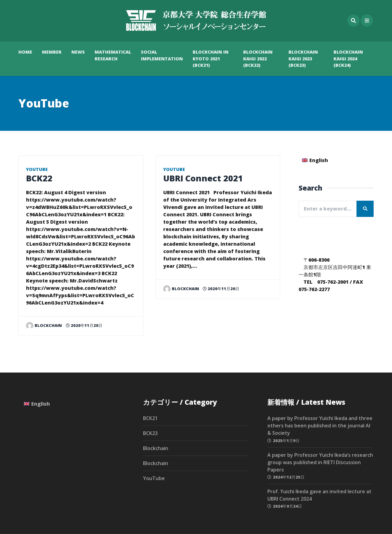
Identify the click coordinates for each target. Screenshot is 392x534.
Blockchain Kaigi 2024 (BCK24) (348, 59)
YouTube (37, 169)
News (78, 52)
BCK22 (39, 178)
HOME (25, 52)
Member (52, 52)
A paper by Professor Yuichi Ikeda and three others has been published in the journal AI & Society (320, 426)
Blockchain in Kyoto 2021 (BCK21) (211, 59)
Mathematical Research (113, 55)
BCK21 (150, 418)
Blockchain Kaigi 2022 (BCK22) (258, 59)
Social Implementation (162, 55)
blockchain (44, 325)
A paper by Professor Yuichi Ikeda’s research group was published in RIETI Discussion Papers (320, 462)
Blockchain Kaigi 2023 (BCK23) (303, 59)
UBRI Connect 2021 (203, 178)
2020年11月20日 (84, 325)
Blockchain (156, 448)
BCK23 (150, 433)
